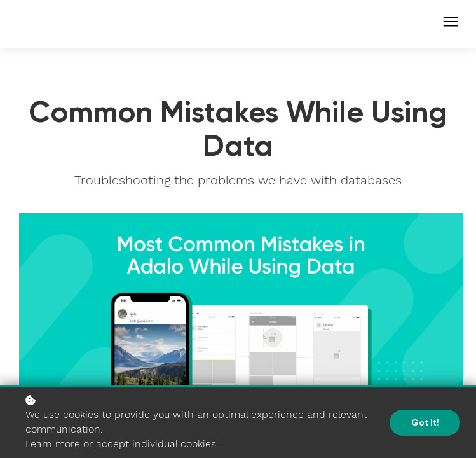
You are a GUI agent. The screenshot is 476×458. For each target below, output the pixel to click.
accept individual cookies (156, 444)
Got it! (425, 423)
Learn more (53, 444)
